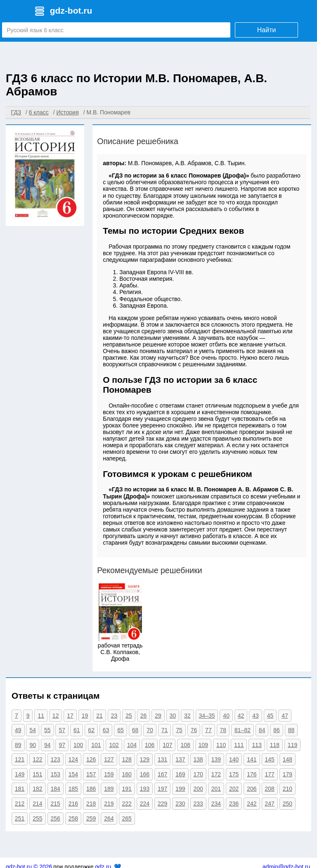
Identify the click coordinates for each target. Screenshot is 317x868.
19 (85, 716)
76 (194, 730)
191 (127, 789)
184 (56, 789)
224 (145, 804)
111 (239, 745)
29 (158, 716)
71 (165, 730)
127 (109, 759)
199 (180, 789)
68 (135, 730)
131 (162, 759)
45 (270, 716)
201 (216, 789)
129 (145, 759)
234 (216, 804)
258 (73, 818)
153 (56, 774)
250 (287, 804)
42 (241, 716)
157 (91, 774)
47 (285, 716)
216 (73, 804)
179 (287, 774)
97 (62, 745)
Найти (267, 30)
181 (20, 789)
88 (291, 730)
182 (37, 789)
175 (234, 774)
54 (33, 730)
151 (37, 774)
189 (109, 789)
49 (18, 730)
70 (150, 730)
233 (198, 804)
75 (179, 730)
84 (262, 730)
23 (114, 716)
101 (96, 745)
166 (145, 774)
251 (20, 818)
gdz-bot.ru (71, 11)
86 (277, 730)
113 (257, 745)
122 (37, 759)
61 (77, 730)
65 (121, 730)
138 (198, 759)
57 (62, 730)
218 (91, 804)
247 (270, 804)
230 (180, 804)
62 (91, 730)
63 (106, 730)
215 (56, 804)
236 (234, 804)
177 (270, 774)
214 (37, 804)
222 (127, 804)
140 (234, 759)
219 (109, 804)
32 (187, 716)
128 (127, 759)
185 (73, 789)
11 (41, 716)
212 (20, 804)
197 (162, 789)
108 (185, 745)
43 (255, 716)
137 (180, 759)
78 (223, 730)
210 (287, 789)
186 (91, 789)
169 (180, 774)
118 (275, 745)
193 (145, 789)
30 (173, 716)
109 (203, 745)
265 (127, 818)
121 (20, 759)
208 (270, 789)
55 (47, 730)
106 (150, 745)
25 (129, 716)
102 (114, 745)
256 (56, 818)
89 (18, 745)
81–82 (242, 730)
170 (198, 774)
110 (221, 745)
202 (234, 789)
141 (252, 759)
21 (99, 716)
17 (70, 716)
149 (20, 774)
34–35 (207, 716)
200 (198, 789)
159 (109, 774)
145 (270, 759)
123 (56, 759)
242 (252, 804)
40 (226, 716)
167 (162, 774)
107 (167, 745)
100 (78, 745)
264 (109, 818)
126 (91, 759)
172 (216, 774)
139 (216, 759)
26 (144, 716)
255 (37, 818)
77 (208, 730)
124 (73, 759)
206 (252, 789)
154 (73, 774)
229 (162, 804)
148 (287, 759)
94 (47, 745)
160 (127, 774)
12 (56, 716)
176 (252, 774)
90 (33, 745)
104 (132, 745)
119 (292, 745)
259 (91, 818)
